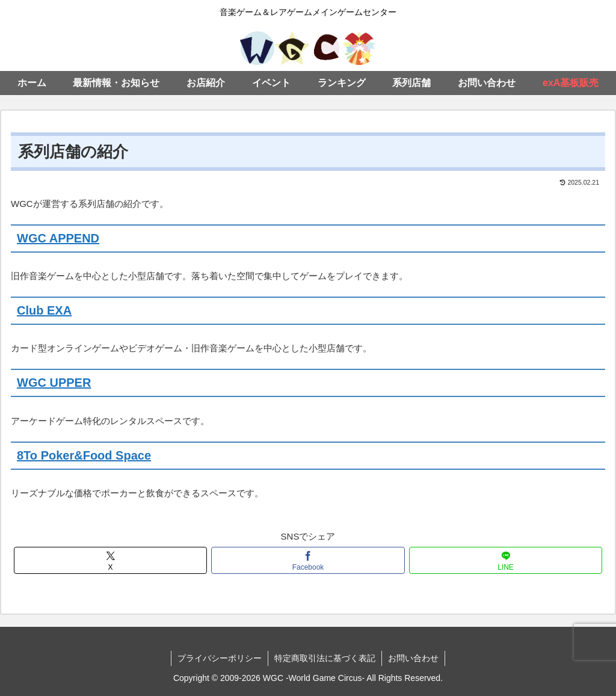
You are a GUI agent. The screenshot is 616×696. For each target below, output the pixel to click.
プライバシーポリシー (220, 658)
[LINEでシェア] (506, 560)
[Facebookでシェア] (308, 560)
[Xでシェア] (110, 560)
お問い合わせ (413, 658)
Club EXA (44, 310)
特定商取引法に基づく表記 (325, 658)
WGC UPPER (54, 383)
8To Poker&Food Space (84, 455)
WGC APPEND (58, 238)
